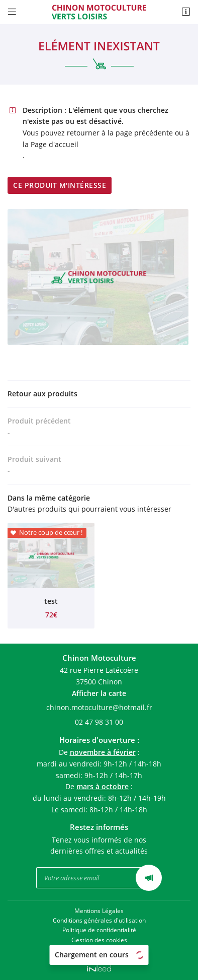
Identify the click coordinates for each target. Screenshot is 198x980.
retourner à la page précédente (120, 133)
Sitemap (99, 949)
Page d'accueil (55, 144)
